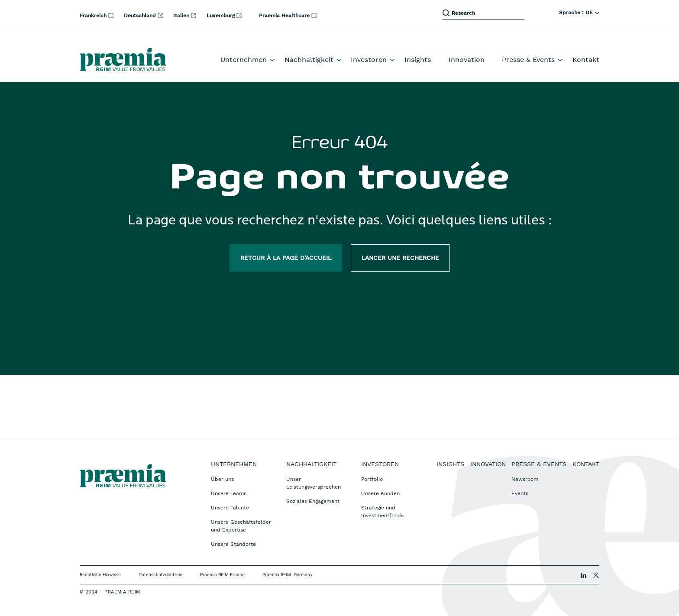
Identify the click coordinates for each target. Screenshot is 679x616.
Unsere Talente (230, 508)
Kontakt (586, 60)
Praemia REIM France (222, 574)
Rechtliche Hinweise (100, 574)
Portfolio (372, 479)
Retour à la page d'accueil (286, 258)
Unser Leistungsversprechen (314, 483)
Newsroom (525, 479)
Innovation (467, 60)
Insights (418, 60)
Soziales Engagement (313, 501)
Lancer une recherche (400, 258)
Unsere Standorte (233, 544)
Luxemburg (221, 16)
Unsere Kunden (380, 493)
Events (520, 493)
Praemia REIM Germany (288, 574)
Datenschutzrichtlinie (160, 574)
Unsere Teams (229, 493)
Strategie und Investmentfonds (382, 512)
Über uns (222, 479)
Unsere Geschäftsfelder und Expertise (241, 526)
